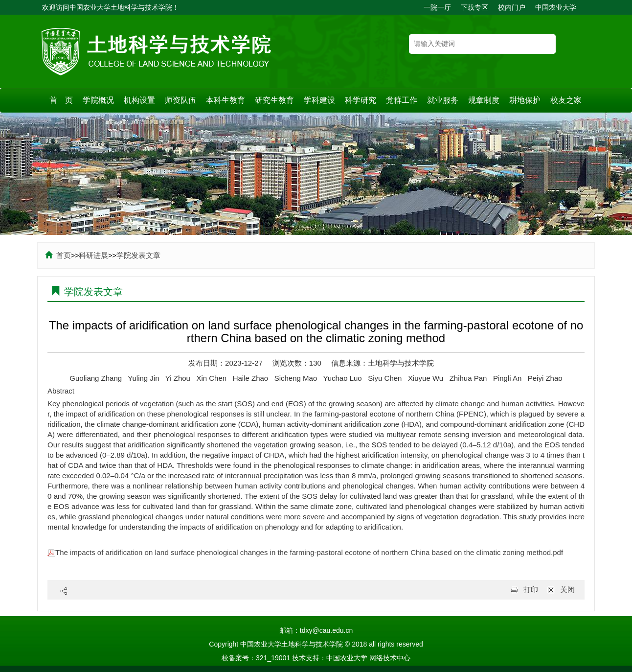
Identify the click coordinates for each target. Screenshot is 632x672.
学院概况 (98, 100)
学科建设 (319, 100)
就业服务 (443, 100)
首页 (58, 255)
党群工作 (402, 100)
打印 (531, 590)
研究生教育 (274, 100)
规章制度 (484, 100)
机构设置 (139, 100)
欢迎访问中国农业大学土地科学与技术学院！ (111, 7)
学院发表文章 (138, 255)
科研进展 (93, 255)
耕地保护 (525, 100)
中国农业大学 (556, 7)
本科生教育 (226, 100)
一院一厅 (437, 7)
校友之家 (566, 100)
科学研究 (361, 100)
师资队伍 (181, 100)
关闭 (567, 590)
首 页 (61, 100)
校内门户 (512, 7)
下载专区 (474, 7)
